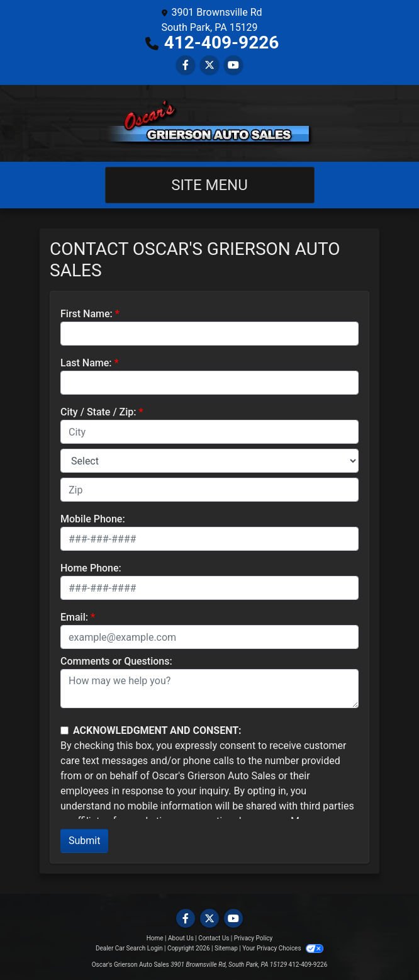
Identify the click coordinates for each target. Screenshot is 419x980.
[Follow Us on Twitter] (209, 65)
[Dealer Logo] (209, 123)
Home (155, 938)
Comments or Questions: (116, 661)
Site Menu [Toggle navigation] (209, 185)
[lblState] (209, 461)
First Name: (87, 314)
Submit (84, 841)
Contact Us (214, 938)
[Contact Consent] (64, 730)
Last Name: (86, 363)
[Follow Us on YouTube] (233, 65)
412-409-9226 (222, 42)
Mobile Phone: (93, 519)
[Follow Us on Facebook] (186, 65)
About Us (181, 938)
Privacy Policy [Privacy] (254, 938)
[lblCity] (209, 432)
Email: (74, 617)
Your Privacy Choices (283, 948)
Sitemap (226, 948)
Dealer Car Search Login (129, 948)
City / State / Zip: (98, 412)
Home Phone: (91, 568)
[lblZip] (209, 490)
